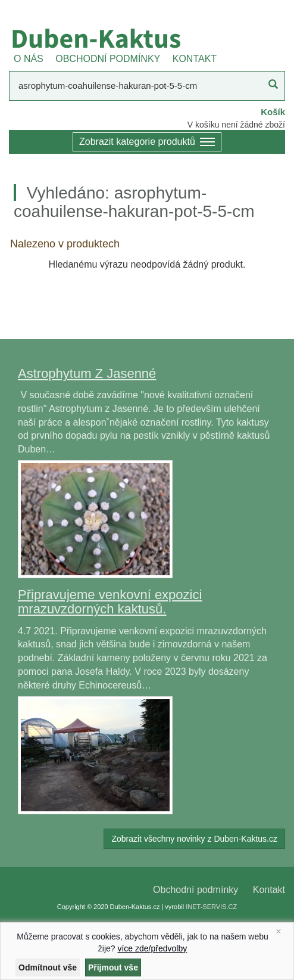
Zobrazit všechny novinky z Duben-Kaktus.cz (194, 839)
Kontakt (269, 890)
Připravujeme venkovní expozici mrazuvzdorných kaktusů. (110, 602)
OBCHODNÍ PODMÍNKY (108, 59)
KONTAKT (195, 59)
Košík (273, 112)
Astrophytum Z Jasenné (87, 373)
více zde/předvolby (152, 948)
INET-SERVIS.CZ (211, 907)
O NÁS (29, 59)
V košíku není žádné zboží (236, 125)
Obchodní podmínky (196, 890)
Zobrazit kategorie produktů (147, 143)
